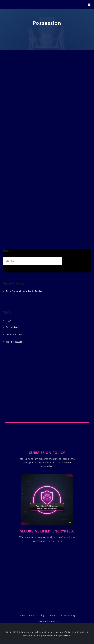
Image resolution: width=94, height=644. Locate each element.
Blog (42, 615)
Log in (9, 320)
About (32, 615)
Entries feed (12, 327)
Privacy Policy (68, 615)
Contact (53, 615)
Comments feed (15, 335)
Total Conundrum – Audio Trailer (24, 291)
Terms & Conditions (48, 621)
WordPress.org (14, 342)
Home (22, 615)
